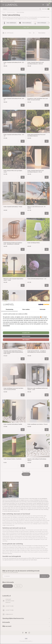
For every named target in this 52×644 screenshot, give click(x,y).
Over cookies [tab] (26, 309)
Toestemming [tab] (9, 309)
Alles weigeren (26, 340)
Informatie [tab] (43, 309)
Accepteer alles (26, 333)
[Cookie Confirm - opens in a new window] (44, 304)
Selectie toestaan (26, 336)
